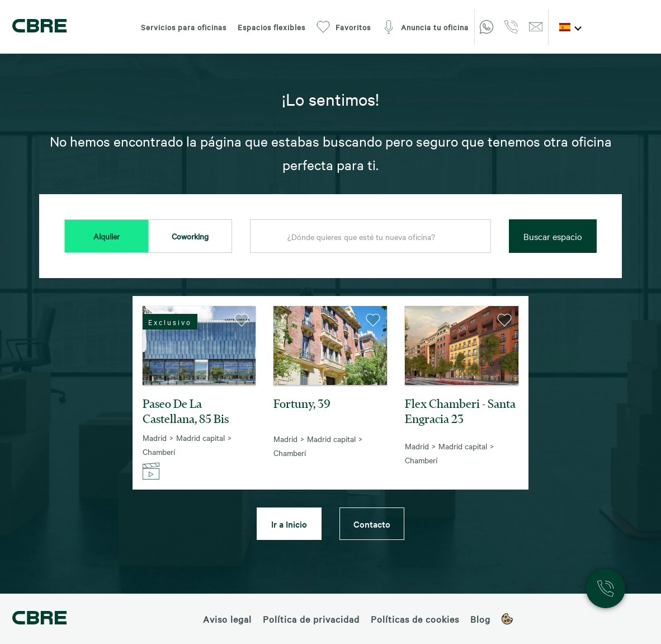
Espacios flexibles (272, 27)
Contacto (372, 524)
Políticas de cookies (415, 619)
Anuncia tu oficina (425, 27)
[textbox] (370, 237)
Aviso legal (227, 619)
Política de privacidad (311, 619)
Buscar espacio (553, 236)
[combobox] (370, 237)
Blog (480, 619)
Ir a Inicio (289, 524)
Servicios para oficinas (184, 27)
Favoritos (344, 27)
